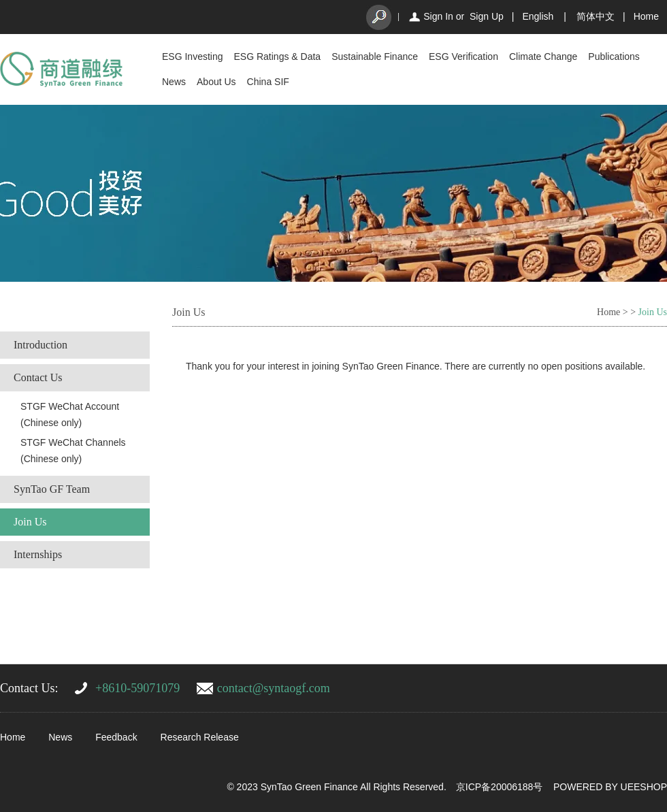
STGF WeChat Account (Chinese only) (70, 415)
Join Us (30, 522)
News (174, 82)
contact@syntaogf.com (274, 688)
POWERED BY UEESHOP (610, 787)
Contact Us (38, 377)
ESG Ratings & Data (278, 56)
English (538, 16)
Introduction (40, 345)
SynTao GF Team (52, 489)
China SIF (268, 82)
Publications (614, 56)
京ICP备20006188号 (500, 787)
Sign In (438, 16)
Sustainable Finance (375, 56)
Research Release (200, 737)
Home (646, 16)
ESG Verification (463, 56)
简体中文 (596, 16)
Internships (38, 554)
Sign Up (487, 16)
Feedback (116, 737)
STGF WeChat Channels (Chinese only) (73, 451)
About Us (216, 82)
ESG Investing (193, 56)
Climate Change (543, 56)
